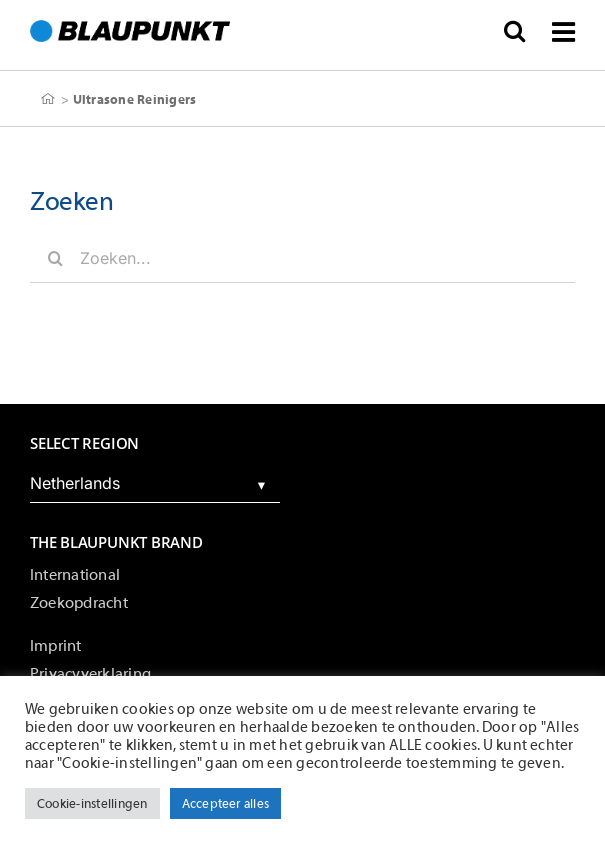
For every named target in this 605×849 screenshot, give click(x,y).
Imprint (56, 646)
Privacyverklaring (90, 674)
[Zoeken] (55, 258)
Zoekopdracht (79, 603)
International (75, 575)
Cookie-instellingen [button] (92, 803)
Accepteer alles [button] (226, 803)
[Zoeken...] (302, 258)
